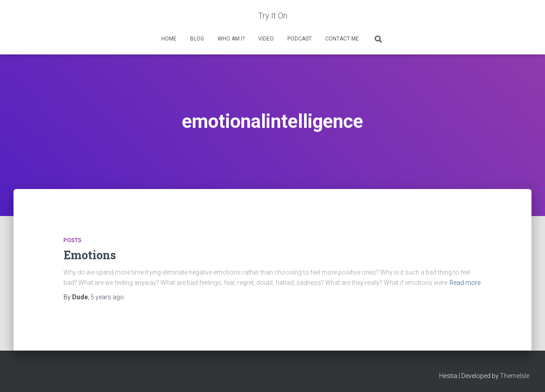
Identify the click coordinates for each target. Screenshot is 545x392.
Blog (197, 39)
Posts (73, 240)
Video (266, 39)
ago (107, 297)
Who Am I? (231, 39)
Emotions (90, 255)
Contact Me (342, 39)
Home (169, 39)
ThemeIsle (515, 376)
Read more (465, 283)
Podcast (300, 39)
